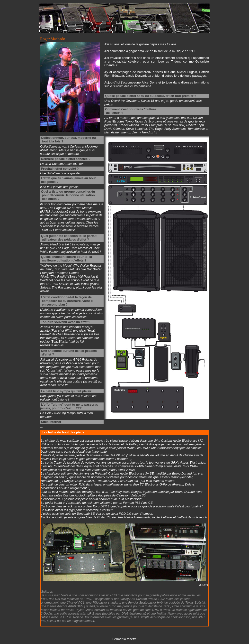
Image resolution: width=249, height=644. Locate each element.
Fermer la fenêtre (124, 639)
